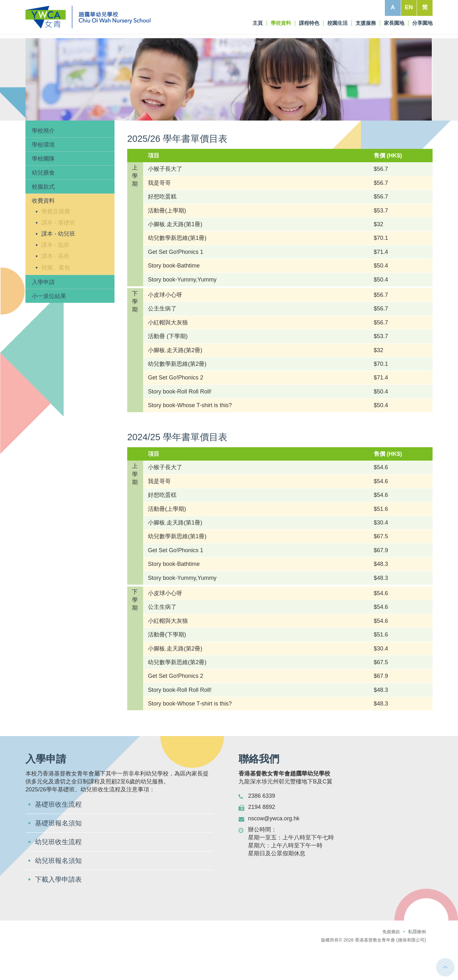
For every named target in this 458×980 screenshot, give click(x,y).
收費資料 (79, 130)
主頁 (36, 130)
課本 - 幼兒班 (58, 263)
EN (409, 7)
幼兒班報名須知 (59, 891)
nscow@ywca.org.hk (274, 847)
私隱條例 (417, 963)
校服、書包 (56, 296)
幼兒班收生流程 (59, 872)
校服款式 (43, 216)
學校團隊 (43, 188)
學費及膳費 (56, 240)
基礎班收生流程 (59, 834)
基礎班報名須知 (59, 853)
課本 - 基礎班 (58, 252)
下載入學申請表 (59, 910)
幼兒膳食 (43, 202)
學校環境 (43, 174)
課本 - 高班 (55, 285)
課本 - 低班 (55, 274)
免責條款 (391, 963)
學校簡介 (43, 160)
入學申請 (43, 311)
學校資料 (55, 130)
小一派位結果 (49, 325)
